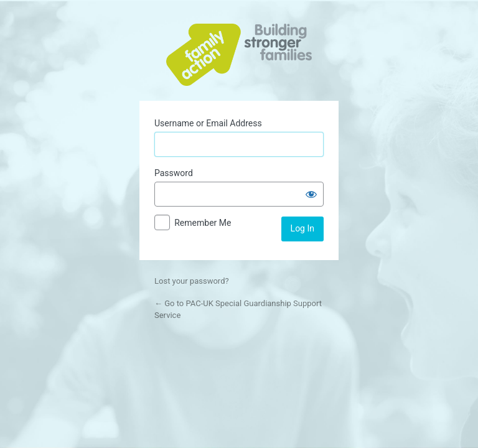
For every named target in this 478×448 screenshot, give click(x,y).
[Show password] (311, 194)
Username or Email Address (208, 123)
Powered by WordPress (239, 55)
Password (174, 173)
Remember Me (203, 223)
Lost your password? (192, 281)
